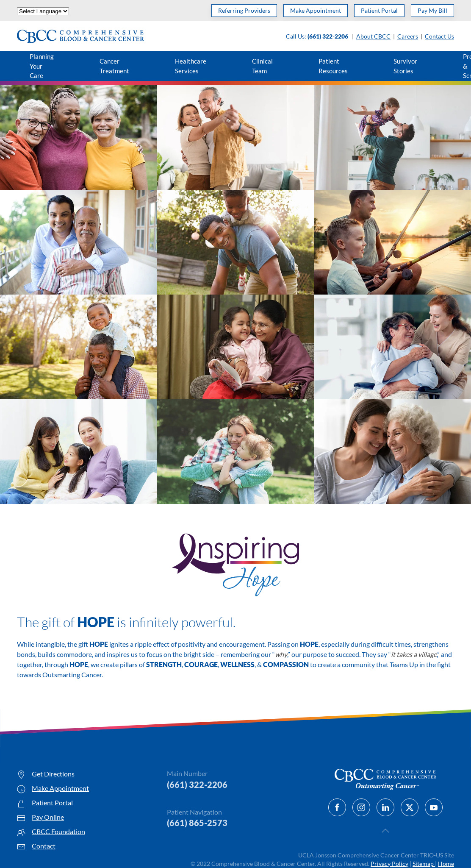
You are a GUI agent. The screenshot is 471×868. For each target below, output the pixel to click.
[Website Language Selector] (43, 11)
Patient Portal (379, 10)
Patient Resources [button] (333, 66)
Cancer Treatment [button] (114, 66)
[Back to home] (80, 36)
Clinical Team (262, 66)
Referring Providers (244, 10)
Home (446, 864)
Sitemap (424, 864)
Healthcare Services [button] (191, 66)
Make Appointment (316, 10)
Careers (408, 36)
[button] (385, 831)
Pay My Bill (432, 10)
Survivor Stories (405, 66)
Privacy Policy (389, 864)
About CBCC (373, 36)
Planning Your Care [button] (42, 66)
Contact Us (439, 36)
